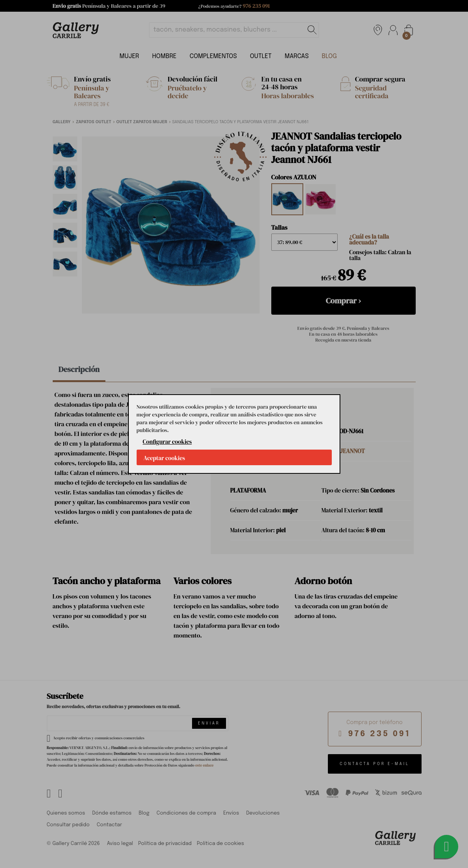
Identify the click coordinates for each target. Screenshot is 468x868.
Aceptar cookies (165, 458)
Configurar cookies (167, 442)
